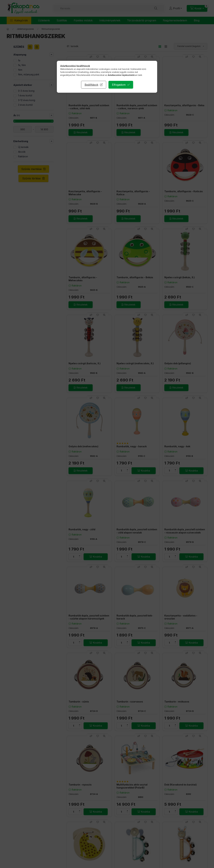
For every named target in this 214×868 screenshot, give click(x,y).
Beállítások (91, 85)
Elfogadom (119, 85)
